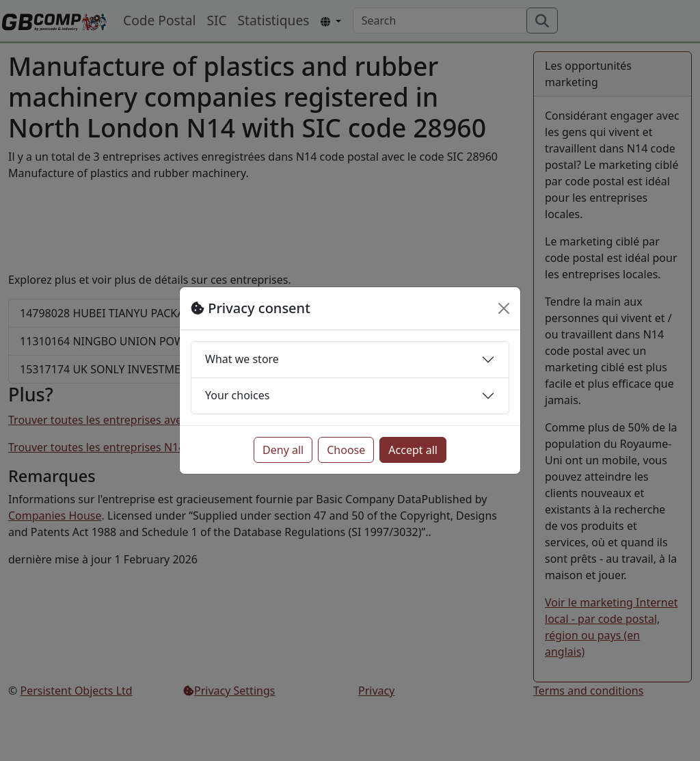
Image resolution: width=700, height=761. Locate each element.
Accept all (413, 450)
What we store (242, 359)
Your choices (237, 395)
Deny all (283, 450)
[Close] (504, 308)
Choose (346, 450)
